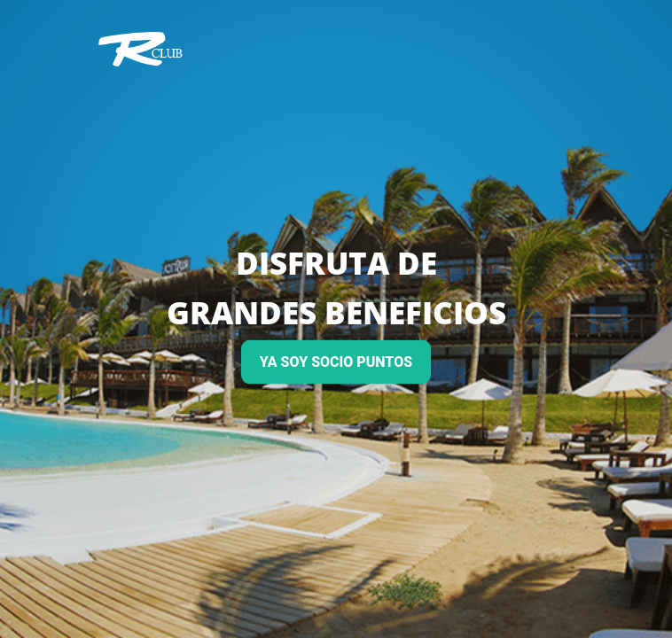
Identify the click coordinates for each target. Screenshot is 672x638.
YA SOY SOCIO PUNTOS (336, 362)
